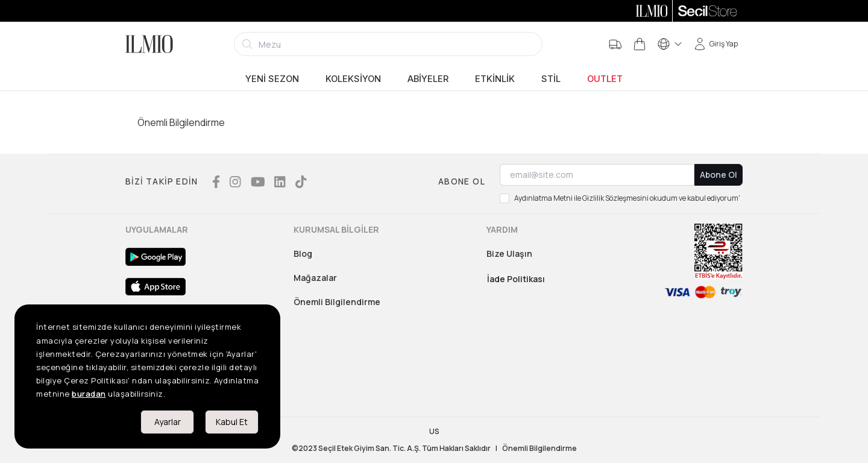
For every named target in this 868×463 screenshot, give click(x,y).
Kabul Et (232, 422)
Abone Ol (719, 175)
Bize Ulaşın (509, 254)
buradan (89, 394)
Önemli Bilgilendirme (337, 302)
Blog (303, 254)
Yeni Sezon (272, 79)
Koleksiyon (353, 79)
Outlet (605, 79)
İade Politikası (516, 279)
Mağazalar (315, 278)
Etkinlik (495, 79)
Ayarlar (168, 422)
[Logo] (149, 44)
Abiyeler (428, 79)
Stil (551, 79)
